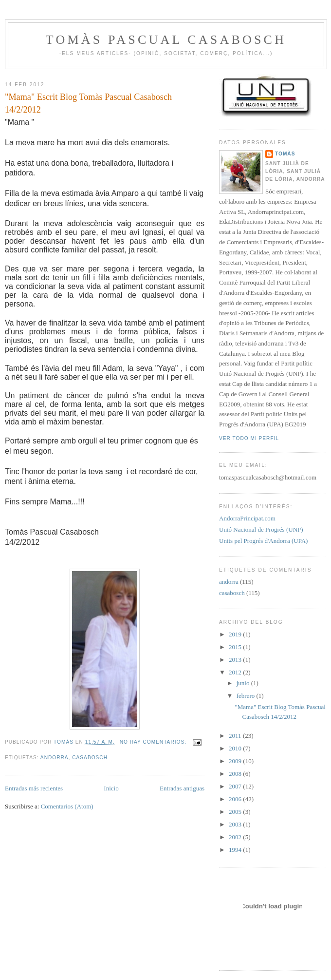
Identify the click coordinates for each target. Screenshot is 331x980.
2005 (236, 812)
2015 (236, 647)
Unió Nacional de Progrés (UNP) (261, 529)
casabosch (90, 758)
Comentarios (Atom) (67, 806)
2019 (236, 634)
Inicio (111, 788)
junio (244, 683)
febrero (247, 696)
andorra (55, 758)
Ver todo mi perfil (249, 438)
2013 (236, 660)
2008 (236, 774)
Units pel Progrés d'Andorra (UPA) (263, 541)
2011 (236, 736)
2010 (236, 748)
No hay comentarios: (154, 742)
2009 (236, 761)
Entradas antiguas (182, 788)
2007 (236, 786)
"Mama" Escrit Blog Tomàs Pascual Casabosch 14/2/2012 (88, 103)
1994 (236, 850)
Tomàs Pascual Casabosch (166, 40)
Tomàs (285, 154)
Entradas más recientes (34, 788)
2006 (236, 799)
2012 (236, 672)
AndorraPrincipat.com (247, 518)
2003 (236, 824)
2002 (236, 837)
